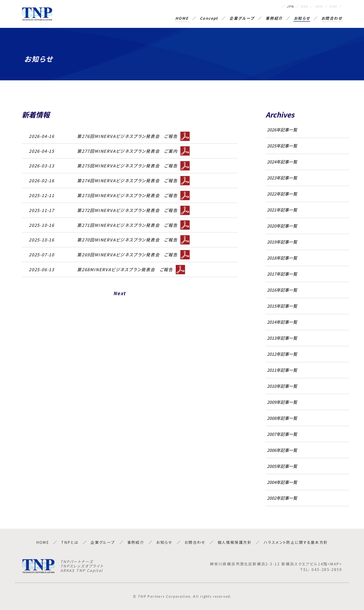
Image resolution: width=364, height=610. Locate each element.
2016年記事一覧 (282, 290)
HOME (182, 19)
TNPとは (70, 542)
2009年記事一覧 (282, 402)
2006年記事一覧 (282, 450)
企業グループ (242, 19)
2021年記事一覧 (282, 210)
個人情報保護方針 (235, 542)
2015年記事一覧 (282, 306)
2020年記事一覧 (282, 226)
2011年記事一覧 (282, 370)
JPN (283, 7)
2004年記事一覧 (282, 482)
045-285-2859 (327, 569)
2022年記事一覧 (282, 194)
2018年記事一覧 (282, 258)
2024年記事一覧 (282, 162)
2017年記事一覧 (282, 274)
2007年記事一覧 (282, 434)
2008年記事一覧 (282, 418)
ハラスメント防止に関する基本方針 (296, 542)
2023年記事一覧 (282, 178)
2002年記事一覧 (282, 498)
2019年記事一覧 (282, 242)
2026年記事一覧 (282, 130)
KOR (332, 7)
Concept (209, 19)
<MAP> (335, 564)
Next (119, 293)
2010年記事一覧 (282, 386)
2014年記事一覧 (282, 322)
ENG (299, 7)
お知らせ (302, 19)
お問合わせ (332, 19)
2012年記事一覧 (282, 354)
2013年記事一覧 (282, 338)
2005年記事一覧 (282, 466)
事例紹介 (274, 19)
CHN (316, 7)
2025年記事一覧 (282, 146)
